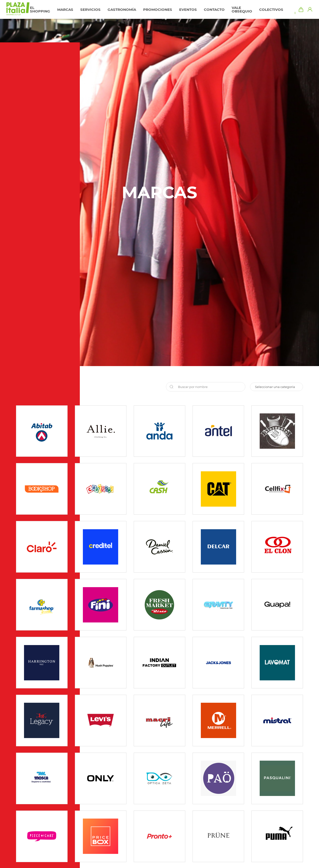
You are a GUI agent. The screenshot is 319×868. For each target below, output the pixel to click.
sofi (277, 387)
